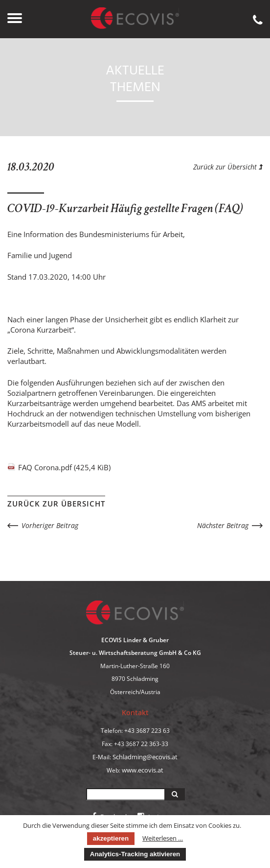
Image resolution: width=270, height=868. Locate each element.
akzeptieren (111, 838)
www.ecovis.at (143, 770)
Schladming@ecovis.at (145, 757)
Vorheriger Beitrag (50, 525)
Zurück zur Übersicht (228, 167)
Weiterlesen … (163, 838)
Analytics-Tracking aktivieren (135, 854)
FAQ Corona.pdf (64, 467)
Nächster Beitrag (223, 525)
